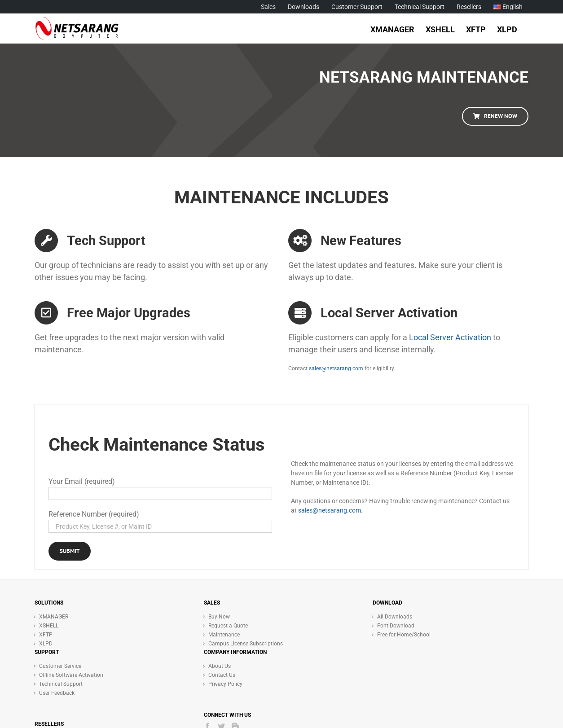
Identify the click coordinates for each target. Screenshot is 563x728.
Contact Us (222, 675)
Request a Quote (228, 626)
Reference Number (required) (94, 514)
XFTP (46, 635)
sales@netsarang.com (336, 368)
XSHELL (49, 626)
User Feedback (57, 693)
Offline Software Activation (71, 675)
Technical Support (61, 684)
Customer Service (60, 666)
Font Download (396, 626)
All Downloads (395, 617)
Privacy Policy (225, 684)
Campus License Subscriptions (246, 644)
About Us (220, 666)
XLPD (46, 644)
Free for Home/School (404, 635)
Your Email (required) (82, 481)
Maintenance (224, 635)
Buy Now (219, 617)
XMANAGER (54, 617)
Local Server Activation (450, 337)
